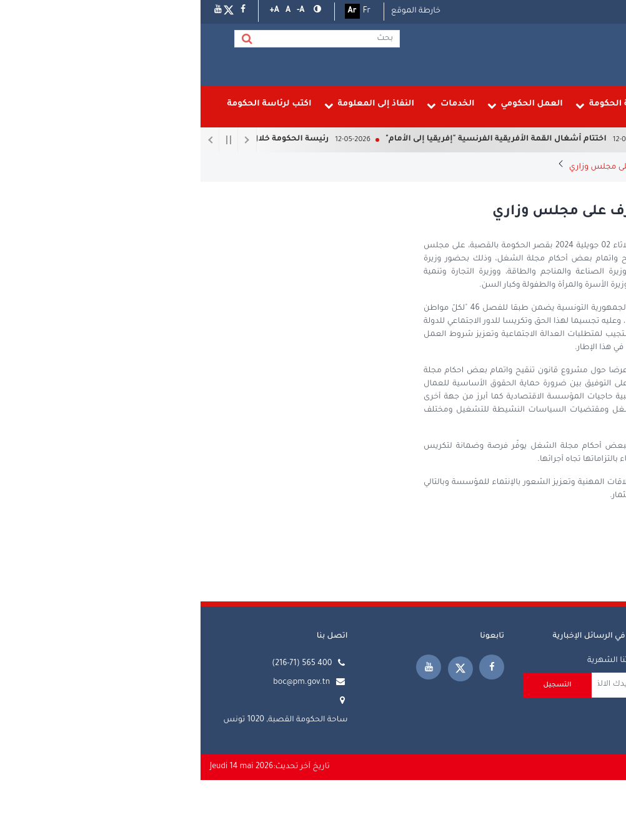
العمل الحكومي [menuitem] (325, 105)
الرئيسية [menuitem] (578, 104)
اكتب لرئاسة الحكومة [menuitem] (68, 104)
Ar (152, 11)
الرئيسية (601, 167)
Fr (166, 11)
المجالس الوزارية (556, 167)
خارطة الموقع (215, 11)
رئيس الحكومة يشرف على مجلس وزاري (439, 167)
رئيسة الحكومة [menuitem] (497, 105)
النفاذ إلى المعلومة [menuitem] (169, 105)
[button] (116, 11)
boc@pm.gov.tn (101, 683)
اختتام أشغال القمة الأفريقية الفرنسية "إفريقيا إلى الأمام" (286, 139)
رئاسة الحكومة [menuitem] (411, 105)
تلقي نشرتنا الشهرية (423, 661)
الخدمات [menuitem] (250, 105)
